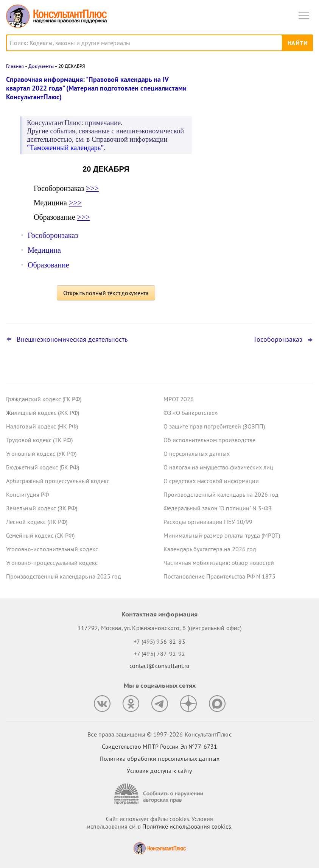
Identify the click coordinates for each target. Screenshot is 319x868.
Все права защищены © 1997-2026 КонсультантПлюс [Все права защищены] (159, 734)
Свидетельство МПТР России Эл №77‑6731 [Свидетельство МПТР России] (159, 746)
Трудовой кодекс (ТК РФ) (39, 440)
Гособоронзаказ (53, 235)
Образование (48, 265)
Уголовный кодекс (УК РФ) (41, 454)
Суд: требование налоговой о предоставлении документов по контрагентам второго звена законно (254, 119)
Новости (234, 84)
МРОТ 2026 (179, 399)
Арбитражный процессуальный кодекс (58, 481)
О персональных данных (197, 454)
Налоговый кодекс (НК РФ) (42, 426)
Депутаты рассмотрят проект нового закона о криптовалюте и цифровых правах (254, 160)
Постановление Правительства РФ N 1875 (219, 576)
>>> (92, 188)
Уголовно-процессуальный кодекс (52, 563)
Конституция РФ (27, 494)
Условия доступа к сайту (159, 771)
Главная (15, 66)
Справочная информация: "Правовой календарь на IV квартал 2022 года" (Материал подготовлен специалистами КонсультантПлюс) (96, 88)
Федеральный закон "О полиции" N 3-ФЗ (218, 508)
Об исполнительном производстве (209, 440)
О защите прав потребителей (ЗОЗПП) (214, 426)
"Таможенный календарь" (65, 148)
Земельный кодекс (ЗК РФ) (42, 508)
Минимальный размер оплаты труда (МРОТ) (222, 535)
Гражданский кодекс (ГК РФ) (44, 399)
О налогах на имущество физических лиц (218, 467)
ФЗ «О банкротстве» (191, 413)
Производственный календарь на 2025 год (64, 576)
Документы (41, 66)
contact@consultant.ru (160, 666)
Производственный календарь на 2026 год (221, 494)
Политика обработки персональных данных (159, 759)
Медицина (44, 250)
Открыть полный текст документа (106, 293)
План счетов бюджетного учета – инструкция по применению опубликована (249, 201)
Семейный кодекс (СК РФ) (40, 535)
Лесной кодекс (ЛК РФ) (37, 522)
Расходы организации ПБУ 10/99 (208, 522)
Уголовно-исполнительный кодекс (52, 549)
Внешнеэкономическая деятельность (72, 339)
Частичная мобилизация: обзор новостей (219, 563)
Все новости (223, 267)
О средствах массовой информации (211, 481)
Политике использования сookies (187, 826)
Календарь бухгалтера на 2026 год (210, 549)
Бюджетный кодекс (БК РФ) (43, 467)
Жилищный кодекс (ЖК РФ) (43, 413)
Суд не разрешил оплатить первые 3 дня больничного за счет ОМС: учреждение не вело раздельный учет (256, 242)
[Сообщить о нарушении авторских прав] (160, 794)
